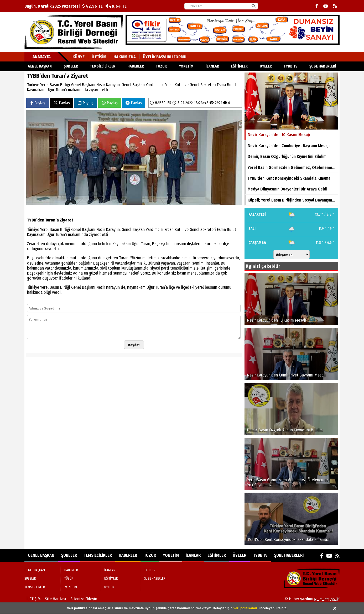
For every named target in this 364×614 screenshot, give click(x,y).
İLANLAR (212, 66)
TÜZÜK (161, 66)
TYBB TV (290, 66)
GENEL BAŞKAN (40, 66)
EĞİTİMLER (239, 66)
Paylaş (38, 103)
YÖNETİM (186, 66)
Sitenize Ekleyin (84, 599)
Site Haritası (56, 599)
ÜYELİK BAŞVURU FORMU (165, 57)
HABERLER (136, 66)
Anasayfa (42, 57)
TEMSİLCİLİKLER (103, 66)
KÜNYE (79, 57)
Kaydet (134, 345)
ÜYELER (266, 66)
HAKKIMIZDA (125, 57)
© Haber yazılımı (312, 599)
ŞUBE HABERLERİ (323, 66)
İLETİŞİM (99, 57)
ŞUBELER (71, 66)
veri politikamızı (246, 608)
